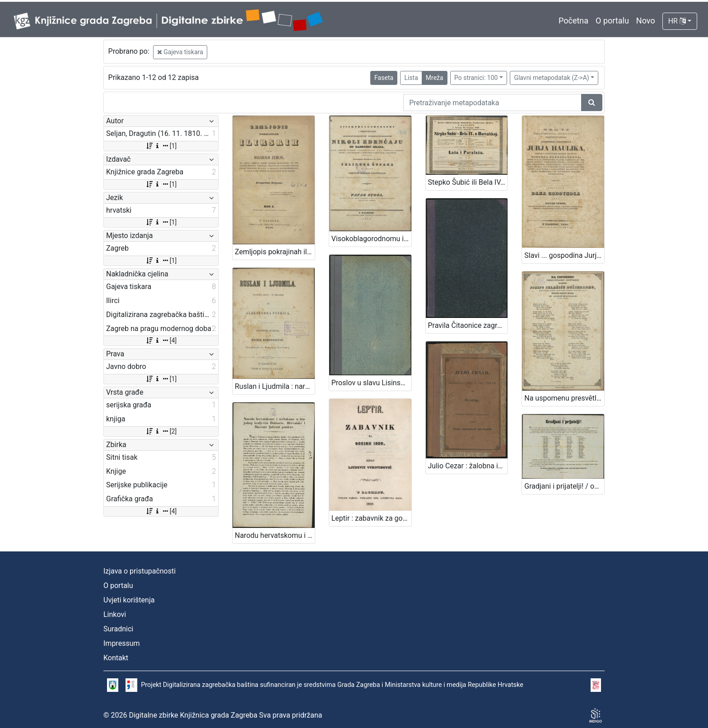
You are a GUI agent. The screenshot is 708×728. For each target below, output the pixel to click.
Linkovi (115, 614)
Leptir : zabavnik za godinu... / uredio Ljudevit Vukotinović (371, 518)
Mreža (435, 78)
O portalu (612, 21)
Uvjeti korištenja (129, 600)
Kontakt (116, 658)
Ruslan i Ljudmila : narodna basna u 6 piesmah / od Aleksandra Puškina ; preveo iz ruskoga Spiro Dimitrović (275, 386)
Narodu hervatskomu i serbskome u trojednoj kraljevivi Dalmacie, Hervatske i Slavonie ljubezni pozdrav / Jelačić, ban (275, 535)
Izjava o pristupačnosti (140, 571)
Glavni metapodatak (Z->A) (551, 78)
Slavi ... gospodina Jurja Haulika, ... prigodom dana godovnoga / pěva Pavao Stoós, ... (564, 255)
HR (677, 21)
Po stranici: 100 (476, 78)
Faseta (384, 78)
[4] (161, 341)
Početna (573, 21)
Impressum (122, 643)
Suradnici (118, 629)
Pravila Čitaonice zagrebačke (468, 325)
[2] (161, 431)
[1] (161, 146)
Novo (646, 21)
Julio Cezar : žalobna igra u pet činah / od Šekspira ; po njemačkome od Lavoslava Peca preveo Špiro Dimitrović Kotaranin (468, 466)
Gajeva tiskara (180, 52)
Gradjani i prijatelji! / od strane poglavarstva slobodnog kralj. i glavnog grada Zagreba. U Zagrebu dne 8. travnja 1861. (564, 486)
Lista (411, 78)
